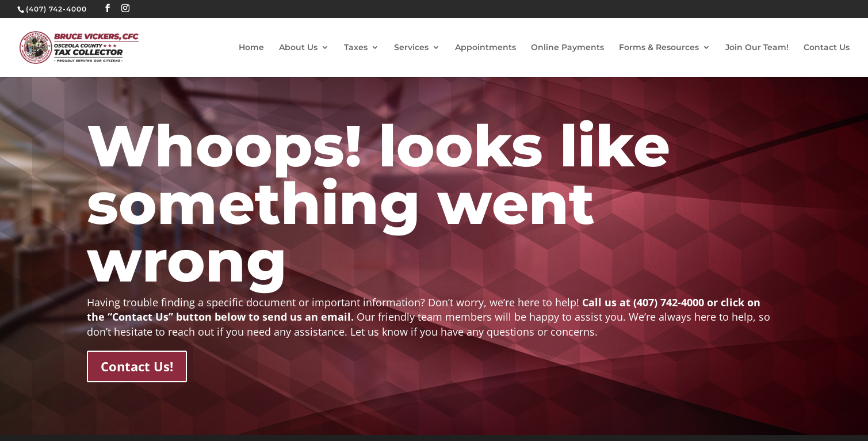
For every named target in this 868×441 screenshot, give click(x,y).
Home (251, 48)
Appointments (485, 48)
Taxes (356, 48)
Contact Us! (137, 366)
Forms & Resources (659, 48)
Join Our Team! (757, 48)
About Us (298, 48)
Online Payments (567, 48)
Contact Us (827, 48)
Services (411, 48)
